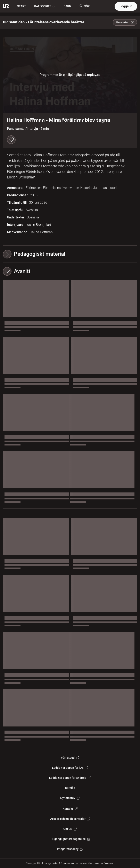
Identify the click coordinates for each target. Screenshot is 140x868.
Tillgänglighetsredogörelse (70, 839)
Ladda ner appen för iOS (70, 768)
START (22, 6)
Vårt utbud (70, 758)
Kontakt (70, 809)
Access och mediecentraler (70, 819)
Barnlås (70, 788)
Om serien (125, 22)
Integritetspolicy (70, 849)
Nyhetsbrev (70, 798)
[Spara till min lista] (11, 140)
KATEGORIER (45, 6)
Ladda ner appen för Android (70, 778)
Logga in (126, 6)
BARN (67, 6)
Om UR (70, 829)
